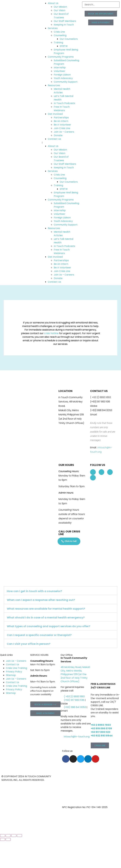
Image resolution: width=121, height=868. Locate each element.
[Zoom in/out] (3, 836)
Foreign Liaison (62, 75)
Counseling (60, 35)
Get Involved (55, 114)
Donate (58, 135)
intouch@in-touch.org (75, 737)
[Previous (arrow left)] (3, 839)
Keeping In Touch (64, 25)
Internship (60, 67)
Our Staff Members (65, 21)
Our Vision (60, 10)
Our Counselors (69, 39)
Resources (54, 85)
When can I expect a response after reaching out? (41, 600)
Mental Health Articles (62, 91)
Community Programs (61, 57)
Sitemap (11, 675)
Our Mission (60, 7)
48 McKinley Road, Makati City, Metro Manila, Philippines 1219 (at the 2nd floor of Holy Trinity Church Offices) (75, 674)
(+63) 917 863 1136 (74, 700)
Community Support (66, 82)
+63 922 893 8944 (102, 736)
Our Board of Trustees (61, 16)
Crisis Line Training (16, 668)
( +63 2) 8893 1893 (74, 696)
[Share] (14, 836)
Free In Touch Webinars (62, 109)
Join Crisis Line (62, 128)
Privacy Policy (14, 672)
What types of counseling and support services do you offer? (49, 626)
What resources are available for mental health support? (46, 609)
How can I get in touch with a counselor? (34, 591)
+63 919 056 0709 (101, 728)
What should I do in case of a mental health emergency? (46, 617)
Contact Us (54, 139)
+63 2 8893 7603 (101, 725)
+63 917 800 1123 (101, 732)
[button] (61, 143)
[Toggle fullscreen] (8, 836)
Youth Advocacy (63, 78)
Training (58, 42)
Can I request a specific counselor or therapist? (39, 635)
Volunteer (60, 71)
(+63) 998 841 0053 (75, 707)
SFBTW (64, 46)
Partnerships (61, 118)
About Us (53, 3)
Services (53, 28)
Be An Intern (61, 121)
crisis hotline (51, 333)
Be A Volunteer (62, 125)
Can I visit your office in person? (29, 644)
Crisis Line (59, 32)
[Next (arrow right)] (8, 839)
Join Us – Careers (64, 132)
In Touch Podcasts (64, 103)
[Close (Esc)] (19, 836)
